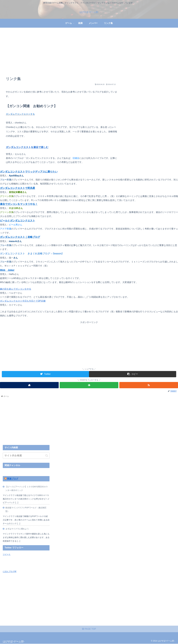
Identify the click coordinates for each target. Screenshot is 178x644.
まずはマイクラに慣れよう (17, 529)
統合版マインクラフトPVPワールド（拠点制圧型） (26, 509)
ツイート (7, 554)
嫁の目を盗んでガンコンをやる (16, 289)
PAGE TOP (89, 629)
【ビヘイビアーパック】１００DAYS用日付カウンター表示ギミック (27, 488)
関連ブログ (13, 479)
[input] (26, 456)
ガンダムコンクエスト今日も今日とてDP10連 (23, 301)
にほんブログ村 (10, 571)
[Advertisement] (89, 50)
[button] (47, 456)
